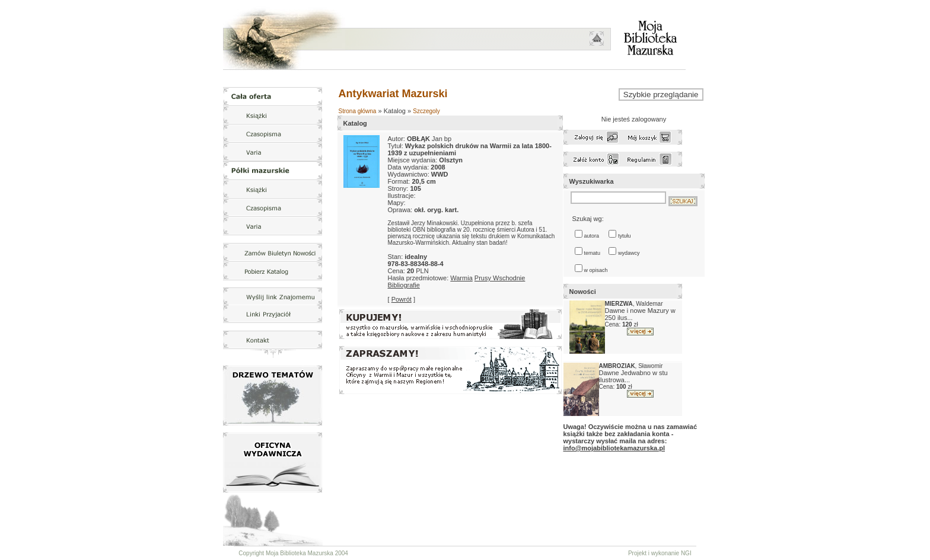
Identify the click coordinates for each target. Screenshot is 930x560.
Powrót (402, 299)
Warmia (461, 278)
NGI (686, 553)
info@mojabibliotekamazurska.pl (614, 448)
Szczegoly (426, 111)
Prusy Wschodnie (500, 278)
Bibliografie (404, 285)
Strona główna (358, 111)
